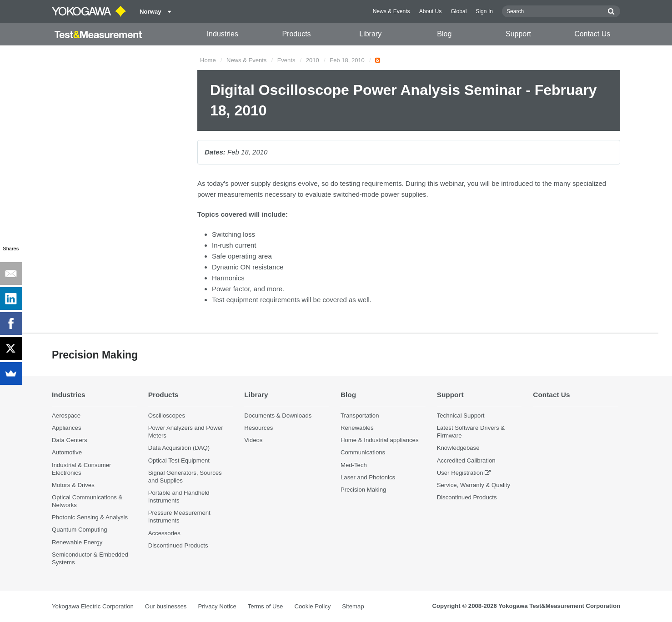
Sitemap (353, 606)
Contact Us (592, 34)
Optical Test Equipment (179, 460)
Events (286, 60)
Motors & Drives (73, 485)
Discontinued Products (178, 545)
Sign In (484, 11)
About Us (431, 11)
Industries (223, 34)
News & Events (391, 11)
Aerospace (66, 415)
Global (459, 11)
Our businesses (166, 606)
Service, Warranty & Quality (474, 485)
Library (370, 34)
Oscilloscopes (167, 415)
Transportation (360, 415)
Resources (258, 428)
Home (208, 60)
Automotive (67, 452)
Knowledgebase (458, 448)
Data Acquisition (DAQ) (179, 448)
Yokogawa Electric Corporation (93, 606)
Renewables (357, 428)
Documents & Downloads (278, 415)
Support (518, 34)
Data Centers (70, 440)
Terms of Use (266, 606)
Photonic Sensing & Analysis (90, 517)
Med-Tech (354, 465)
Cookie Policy (312, 606)
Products (296, 34)
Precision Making (363, 490)
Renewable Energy (77, 542)
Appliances (67, 428)
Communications (363, 452)
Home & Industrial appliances (380, 440)
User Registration (460, 473)
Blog (444, 34)
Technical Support (461, 415)
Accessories (164, 533)
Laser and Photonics (368, 477)
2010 (313, 60)
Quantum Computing (80, 530)
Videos (253, 440)
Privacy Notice (217, 606)
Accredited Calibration (466, 460)
